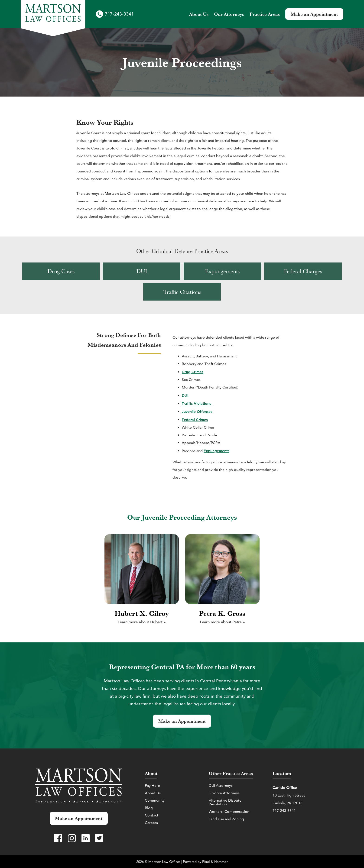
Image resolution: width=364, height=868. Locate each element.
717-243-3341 (119, 14)
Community (155, 800)
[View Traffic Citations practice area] (182, 292)
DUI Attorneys (221, 785)
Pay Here (152, 785)
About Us (153, 793)
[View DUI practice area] (142, 271)
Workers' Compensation (229, 811)
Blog (149, 808)
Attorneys (229, 14)
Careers (151, 823)
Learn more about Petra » (222, 622)
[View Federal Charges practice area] (303, 271)
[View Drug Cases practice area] (61, 271)
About (199, 14)
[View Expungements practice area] (222, 271)
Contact (152, 815)
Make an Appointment (314, 14)
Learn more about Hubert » (142, 622)
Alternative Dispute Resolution (225, 802)
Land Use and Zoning (226, 819)
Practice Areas (265, 14)
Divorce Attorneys (224, 793)
